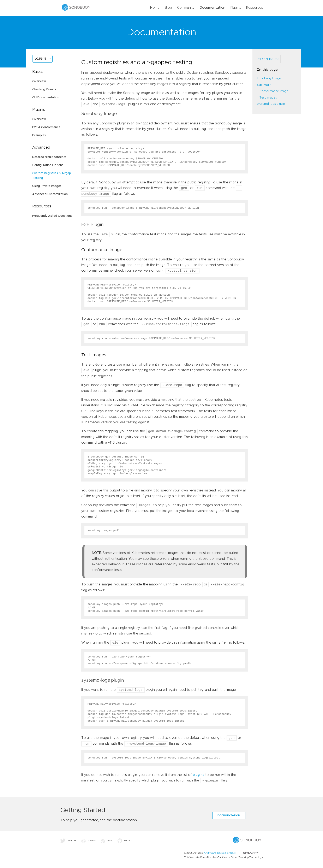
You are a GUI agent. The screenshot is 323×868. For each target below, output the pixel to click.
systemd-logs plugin (271, 104)
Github (125, 840)
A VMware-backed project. (231, 853)
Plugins (236, 8)
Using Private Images (47, 186)
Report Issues (268, 59)
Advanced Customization (50, 194)
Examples (39, 135)
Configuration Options (48, 165)
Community (186, 8)
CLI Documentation (46, 98)
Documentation (213, 8)
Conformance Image (274, 91)
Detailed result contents (49, 157)
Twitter (68, 840)
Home (155, 8)
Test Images (268, 98)
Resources (255, 8)
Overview (39, 81)
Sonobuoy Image (269, 78)
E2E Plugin (264, 85)
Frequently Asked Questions (52, 216)
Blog (168, 8)
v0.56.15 (40, 59)
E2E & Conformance (46, 127)
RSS (107, 840)
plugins (198, 775)
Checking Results (44, 89)
